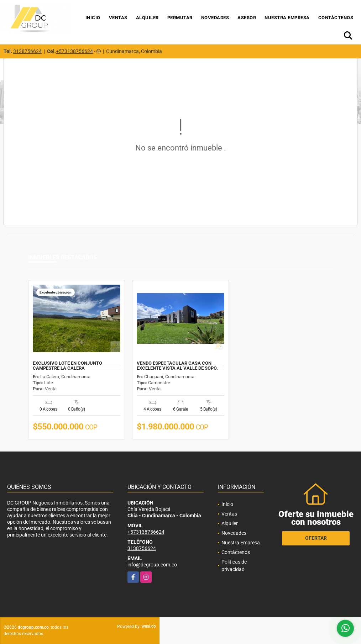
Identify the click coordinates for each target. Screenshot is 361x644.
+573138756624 (74, 51)
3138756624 (27, 51)
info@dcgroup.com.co (152, 565)
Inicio (93, 18)
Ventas (118, 18)
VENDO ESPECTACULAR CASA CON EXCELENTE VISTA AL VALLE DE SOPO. (177, 366)
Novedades (215, 18)
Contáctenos (336, 18)
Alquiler (147, 18)
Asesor (247, 18)
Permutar (180, 18)
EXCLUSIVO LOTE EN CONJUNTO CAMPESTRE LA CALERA (67, 366)
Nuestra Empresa (287, 18)
